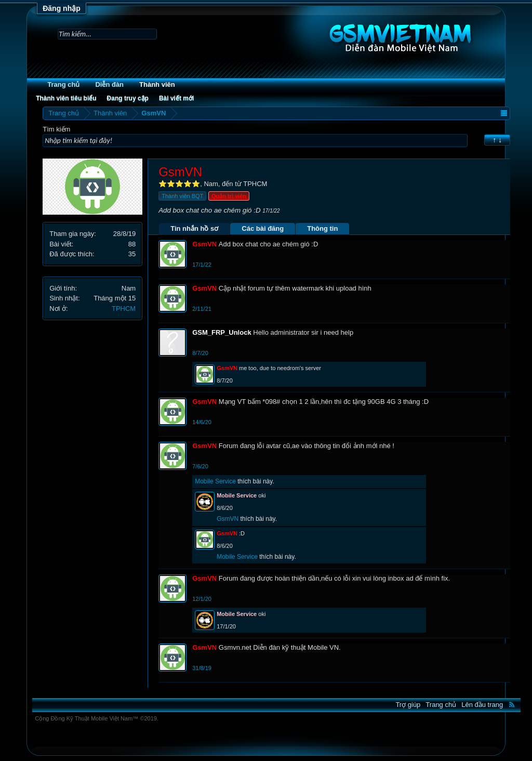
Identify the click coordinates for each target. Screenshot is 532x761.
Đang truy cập (128, 98)
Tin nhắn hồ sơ (194, 228)
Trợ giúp (408, 705)
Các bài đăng (263, 228)
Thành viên (157, 84)
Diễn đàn (109, 84)
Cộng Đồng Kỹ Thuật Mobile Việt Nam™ (97, 718)
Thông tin (322, 228)
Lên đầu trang (482, 705)
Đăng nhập (62, 8)
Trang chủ (63, 84)
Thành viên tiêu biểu (66, 98)
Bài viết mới (176, 98)
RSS (512, 704)
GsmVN (228, 519)
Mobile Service (215, 481)
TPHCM (124, 309)
